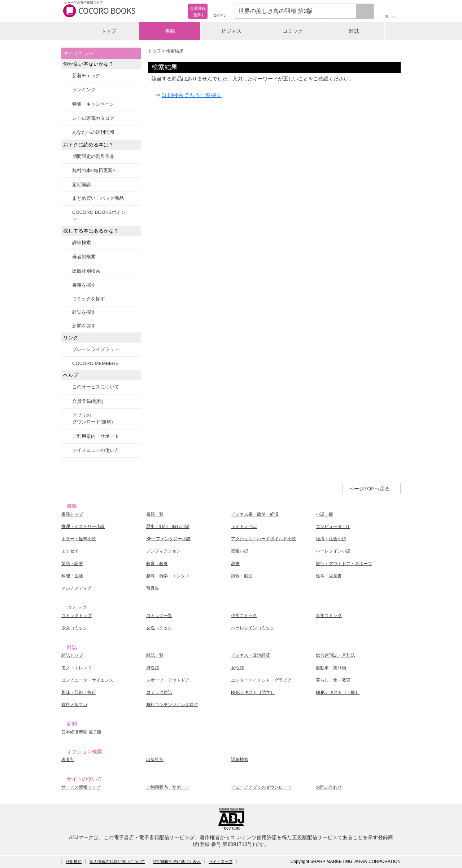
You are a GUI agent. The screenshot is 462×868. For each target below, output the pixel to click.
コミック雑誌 (159, 692)
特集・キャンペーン (93, 104)
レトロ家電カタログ (93, 118)
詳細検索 (82, 243)
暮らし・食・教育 (333, 680)
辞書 (235, 564)
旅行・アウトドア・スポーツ (344, 564)
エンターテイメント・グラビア (261, 680)
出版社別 (155, 759)
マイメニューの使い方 (96, 450)
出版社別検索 (86, 271)
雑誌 (354, 31)
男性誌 (153, 668)
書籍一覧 (155, 514)
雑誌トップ (72, 655)
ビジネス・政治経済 (250, 655)
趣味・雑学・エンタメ (168, 576)
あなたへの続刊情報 (93, 132)
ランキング (84, 90)
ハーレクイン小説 (333, 551)
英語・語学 (72, 564)
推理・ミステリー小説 (83, 526)
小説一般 (324, 514)
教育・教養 (157, 564)
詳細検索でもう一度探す (192, 95)
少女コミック (74, 628)
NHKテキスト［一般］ (338, 692)
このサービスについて (96, 387)
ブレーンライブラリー (96, 349)
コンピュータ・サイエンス (87, 680)
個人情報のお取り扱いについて (117, 862)
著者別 (68, 759)
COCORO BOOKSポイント (99, 215)
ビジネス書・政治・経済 (255, 514)
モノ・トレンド (77, 668)
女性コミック (159, 628)
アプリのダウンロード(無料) (93, 418)
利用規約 (74, 862)
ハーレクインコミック (253, 628)
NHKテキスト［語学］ (253, 692)
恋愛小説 (240, 551)
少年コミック (244, 616)
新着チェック (86, 76)
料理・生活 (72, 576)
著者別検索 (84, 257)
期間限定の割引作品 (93, 156)
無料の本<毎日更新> (94, 170)
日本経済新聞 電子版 (81, 732)
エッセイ (70, 551)
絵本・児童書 (329, 576)
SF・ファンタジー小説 (168, 539)
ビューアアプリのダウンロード (261, 787)
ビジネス (231, 31)
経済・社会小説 (331, 539)
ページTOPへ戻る (369, 489)
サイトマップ (221, 862)
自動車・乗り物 (331, 668)
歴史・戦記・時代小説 (168, 526)
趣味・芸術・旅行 (79, 692)
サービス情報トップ (81, 787)
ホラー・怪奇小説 (79, 539)
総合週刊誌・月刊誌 (335, 655)
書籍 (170, 31)
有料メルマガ (74, 705)
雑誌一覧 (155, 655)
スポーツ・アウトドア (168, 680)
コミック (293, 31)
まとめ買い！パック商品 (98, 198)
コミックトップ (77, 616)
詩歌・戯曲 (242, 576)
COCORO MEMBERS (95, 363)
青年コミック (329, 616)
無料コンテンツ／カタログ (172, 705)
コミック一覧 (159, 616)
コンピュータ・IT (333, 526)
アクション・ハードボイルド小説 (263, 539)
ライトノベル (244, 526)
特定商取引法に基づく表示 (177, 862)
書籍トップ (72, 514)
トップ (109, 31)
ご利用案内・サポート (96, 436)
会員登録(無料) (88, 401)
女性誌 (237, 668)
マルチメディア (77, 588)
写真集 (153, 588)
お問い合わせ (329, 787)
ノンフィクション (164, 551)
